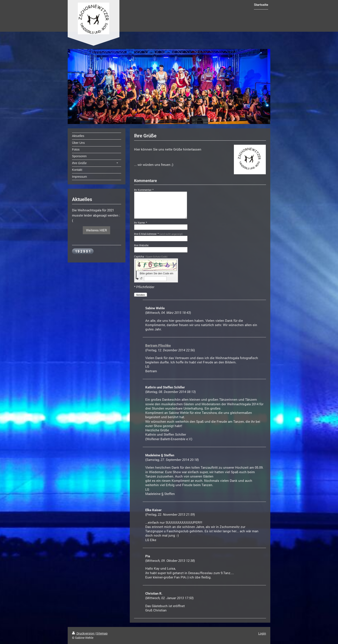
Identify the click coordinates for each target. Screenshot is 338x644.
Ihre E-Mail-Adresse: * (158, 234)
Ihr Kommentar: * (144, 190)
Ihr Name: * (141, 223)
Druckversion (83, 633)
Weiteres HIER (96, 230)
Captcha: (151, 256)
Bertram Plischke (158, 346)
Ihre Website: (142, 245)
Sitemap (102, 633)
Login (262, 633)
